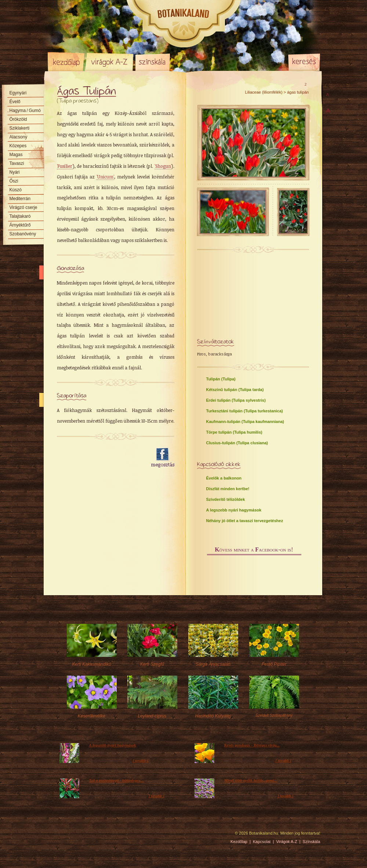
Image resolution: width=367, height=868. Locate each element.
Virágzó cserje (23, 207)
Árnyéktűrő (20, 225)
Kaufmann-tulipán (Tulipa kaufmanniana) (245, 422)
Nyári (15, 172)
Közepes (18, 146)
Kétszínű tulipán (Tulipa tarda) (235, 390)
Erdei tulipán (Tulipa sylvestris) (236, 400)
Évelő (15, 102)
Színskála (152, 62)
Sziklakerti (20, 128)
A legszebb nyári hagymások (234, 510)
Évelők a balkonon (224, 478)
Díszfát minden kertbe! (228, 489)
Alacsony (19, 137)
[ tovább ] (141, 760)
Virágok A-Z (110, 62)
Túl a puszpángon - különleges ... (117, 780)
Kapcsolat (262, 842)
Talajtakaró (20, 216)
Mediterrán (20, 199)
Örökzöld (18, 119)
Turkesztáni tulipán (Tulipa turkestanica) (245, 411)
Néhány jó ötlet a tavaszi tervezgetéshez (245, 521)
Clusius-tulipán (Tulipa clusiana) (237, 443)
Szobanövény (23, 234)
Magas (16, 155)
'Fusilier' (65, 166)
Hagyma (25, 111)
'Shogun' (163, 166)
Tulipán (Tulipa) (221, 379)
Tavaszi (17, 163)
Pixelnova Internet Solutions (65, 836)
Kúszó (16, 190)
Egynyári (18, 93)
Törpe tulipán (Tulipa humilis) (234, 432)
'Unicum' (105, 177)
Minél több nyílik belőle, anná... (251, 780)
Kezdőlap (66, 62)
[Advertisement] (100, 458)
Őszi (14, 181)
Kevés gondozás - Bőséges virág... (252, 745)
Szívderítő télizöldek (226, 499)
